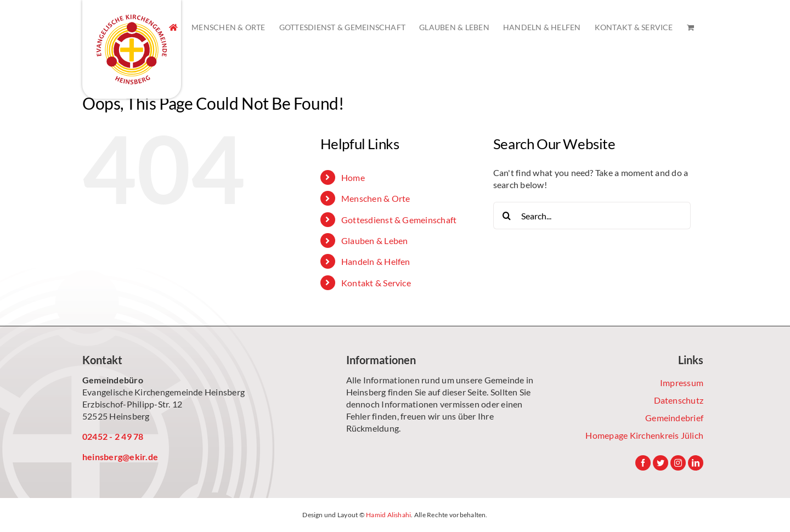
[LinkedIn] (696, 463)
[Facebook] (643, 463)
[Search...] (592, 216)
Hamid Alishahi (388, 515)
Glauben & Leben (375, 240)
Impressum (682, 383)
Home (353, 177)
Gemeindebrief (674, 418)
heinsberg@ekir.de (120, 457)
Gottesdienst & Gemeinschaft (399, 220)
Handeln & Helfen (376, 261)
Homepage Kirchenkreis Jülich (644, 435)
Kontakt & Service (376, 283)
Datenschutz (679, 400)
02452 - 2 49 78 (113, 436)
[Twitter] (661, 463)
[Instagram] (678, 463)
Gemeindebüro (113, 380)
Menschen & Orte (376, 198)
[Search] (507, 216)
